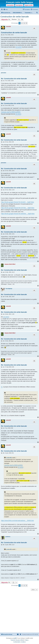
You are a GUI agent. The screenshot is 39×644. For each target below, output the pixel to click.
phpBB (15, 638)
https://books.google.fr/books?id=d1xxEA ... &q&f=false (18, 202)
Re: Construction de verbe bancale (14, 79)
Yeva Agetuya (9, 289)
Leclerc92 (8, 27)
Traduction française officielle (17, 640)
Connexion (10, 5)
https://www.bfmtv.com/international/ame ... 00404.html (17, 520)
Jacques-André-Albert (10, 264)
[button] (27, 23)
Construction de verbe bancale (15, 17)
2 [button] (22, 23)
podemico (8, 537)
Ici (2, 387)
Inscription (19, 5)
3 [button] (24, 23)
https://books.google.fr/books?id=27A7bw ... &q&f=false (18, 208)
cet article (19, 47)
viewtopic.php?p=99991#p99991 (11, 112)
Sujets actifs (29, 5)
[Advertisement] (19, 612)
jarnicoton (4, 73)
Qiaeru (27, 640)
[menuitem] (6, 9)
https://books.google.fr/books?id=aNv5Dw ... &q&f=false (18, 214)
